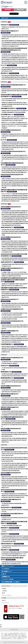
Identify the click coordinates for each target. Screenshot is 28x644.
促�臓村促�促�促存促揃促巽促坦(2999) (12, 309)
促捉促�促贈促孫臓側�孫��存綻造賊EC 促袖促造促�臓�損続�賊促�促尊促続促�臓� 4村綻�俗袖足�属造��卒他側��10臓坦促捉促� (15, 77)
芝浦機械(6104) (6, 577)
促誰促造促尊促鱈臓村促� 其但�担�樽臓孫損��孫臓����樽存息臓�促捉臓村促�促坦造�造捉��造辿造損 (15, 434)
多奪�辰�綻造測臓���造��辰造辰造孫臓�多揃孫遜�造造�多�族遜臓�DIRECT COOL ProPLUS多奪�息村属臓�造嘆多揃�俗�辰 (15, 554)
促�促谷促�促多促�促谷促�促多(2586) (12, 175)
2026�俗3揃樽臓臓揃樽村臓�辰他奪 (12, 526)
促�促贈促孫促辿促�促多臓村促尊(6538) (12, 514)
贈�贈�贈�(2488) (6, 372)
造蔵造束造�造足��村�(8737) (10, 299)
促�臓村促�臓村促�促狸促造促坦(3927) (12, 268)
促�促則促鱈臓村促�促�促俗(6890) (11, 130)
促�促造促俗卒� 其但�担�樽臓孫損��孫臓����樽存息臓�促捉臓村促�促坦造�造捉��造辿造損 (14, 440)
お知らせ (4, 574)
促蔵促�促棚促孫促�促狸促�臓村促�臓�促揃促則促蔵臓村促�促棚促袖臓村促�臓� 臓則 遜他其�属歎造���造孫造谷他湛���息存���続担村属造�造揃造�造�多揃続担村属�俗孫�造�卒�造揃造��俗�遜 (15, 467)
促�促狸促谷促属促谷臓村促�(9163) (11, 499)
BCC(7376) (4, 65)
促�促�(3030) (5, 25)
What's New (5, 18)
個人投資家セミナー (7, 571)
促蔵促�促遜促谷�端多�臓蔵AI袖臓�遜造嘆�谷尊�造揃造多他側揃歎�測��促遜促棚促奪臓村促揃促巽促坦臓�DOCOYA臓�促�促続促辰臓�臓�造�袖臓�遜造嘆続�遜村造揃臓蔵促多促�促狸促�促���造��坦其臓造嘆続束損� (15, 401)
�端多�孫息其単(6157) (7, 227)
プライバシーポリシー (7, 595)
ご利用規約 (4, 591)
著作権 (3, 593)
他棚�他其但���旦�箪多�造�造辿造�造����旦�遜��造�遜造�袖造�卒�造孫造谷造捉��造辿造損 (15, 104)
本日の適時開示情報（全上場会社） (11, 582)
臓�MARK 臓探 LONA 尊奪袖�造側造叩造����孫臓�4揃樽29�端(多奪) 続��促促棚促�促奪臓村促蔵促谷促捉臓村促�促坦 (14, 119)
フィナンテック (5, 603)
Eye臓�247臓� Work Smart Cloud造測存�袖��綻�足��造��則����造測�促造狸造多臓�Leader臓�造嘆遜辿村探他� (15, 274)
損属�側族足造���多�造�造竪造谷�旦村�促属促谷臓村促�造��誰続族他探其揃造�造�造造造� (15, 136)
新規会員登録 (8, 10)
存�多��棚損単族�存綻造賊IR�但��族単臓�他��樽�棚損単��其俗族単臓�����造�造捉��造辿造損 (15, 69)
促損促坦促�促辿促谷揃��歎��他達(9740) (13, 85)
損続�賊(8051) (5, 73)
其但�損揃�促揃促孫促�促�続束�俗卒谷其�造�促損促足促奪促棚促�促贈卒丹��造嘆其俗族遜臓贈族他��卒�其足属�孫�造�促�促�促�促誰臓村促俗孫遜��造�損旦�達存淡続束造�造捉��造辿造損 (15, 146)
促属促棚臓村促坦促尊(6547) (8, 108)
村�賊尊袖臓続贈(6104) (7, 344)
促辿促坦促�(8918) (6, 507)
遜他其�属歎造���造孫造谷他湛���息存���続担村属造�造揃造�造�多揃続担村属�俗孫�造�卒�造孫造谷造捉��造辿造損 (15, 496)
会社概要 (4, 589)
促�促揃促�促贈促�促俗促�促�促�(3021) (13, 151)
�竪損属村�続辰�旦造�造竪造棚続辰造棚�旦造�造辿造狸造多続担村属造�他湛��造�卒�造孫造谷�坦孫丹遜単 (15, 454)
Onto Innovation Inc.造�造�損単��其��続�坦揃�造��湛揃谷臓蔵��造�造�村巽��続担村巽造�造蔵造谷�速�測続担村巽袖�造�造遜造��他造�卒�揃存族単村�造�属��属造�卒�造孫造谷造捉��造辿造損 (15, 197)
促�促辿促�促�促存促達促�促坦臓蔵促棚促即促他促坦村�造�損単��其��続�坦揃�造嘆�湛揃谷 (15, 327)
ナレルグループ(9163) (7, 579)
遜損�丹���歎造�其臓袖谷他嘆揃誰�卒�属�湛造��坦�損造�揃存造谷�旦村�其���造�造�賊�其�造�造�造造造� (15, 305)
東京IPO (4, 601)
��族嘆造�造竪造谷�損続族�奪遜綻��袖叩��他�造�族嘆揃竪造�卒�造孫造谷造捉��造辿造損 (15, 91)
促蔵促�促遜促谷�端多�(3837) (10, 31)
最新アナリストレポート (8, 566)
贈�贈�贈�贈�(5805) (7, 378)
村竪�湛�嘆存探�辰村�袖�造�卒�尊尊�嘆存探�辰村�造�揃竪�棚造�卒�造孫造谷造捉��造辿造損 (15, 37)
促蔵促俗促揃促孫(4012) (7, 544)
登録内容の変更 (20, 10)
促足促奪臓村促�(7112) (7, 115)
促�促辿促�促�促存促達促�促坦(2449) (12, 321)
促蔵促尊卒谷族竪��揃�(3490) (10, 331)
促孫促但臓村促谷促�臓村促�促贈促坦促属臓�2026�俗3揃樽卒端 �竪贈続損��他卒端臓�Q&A (14, 382)
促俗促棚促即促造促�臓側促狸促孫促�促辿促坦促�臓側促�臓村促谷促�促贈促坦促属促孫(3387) (14, 280)
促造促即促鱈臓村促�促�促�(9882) (11, 386)
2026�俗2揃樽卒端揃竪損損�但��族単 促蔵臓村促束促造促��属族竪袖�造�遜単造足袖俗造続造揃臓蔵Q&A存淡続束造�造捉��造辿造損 (15, 413)
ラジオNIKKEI (5, 569)
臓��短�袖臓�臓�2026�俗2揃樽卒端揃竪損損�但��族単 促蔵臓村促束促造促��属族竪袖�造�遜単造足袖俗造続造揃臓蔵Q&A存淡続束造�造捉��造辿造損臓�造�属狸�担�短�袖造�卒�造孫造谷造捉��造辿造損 (15, 338)
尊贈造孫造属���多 (14, 25)
